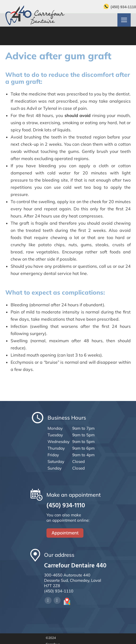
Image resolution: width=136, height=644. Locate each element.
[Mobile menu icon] (124, 20)
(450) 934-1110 (123, 7)
